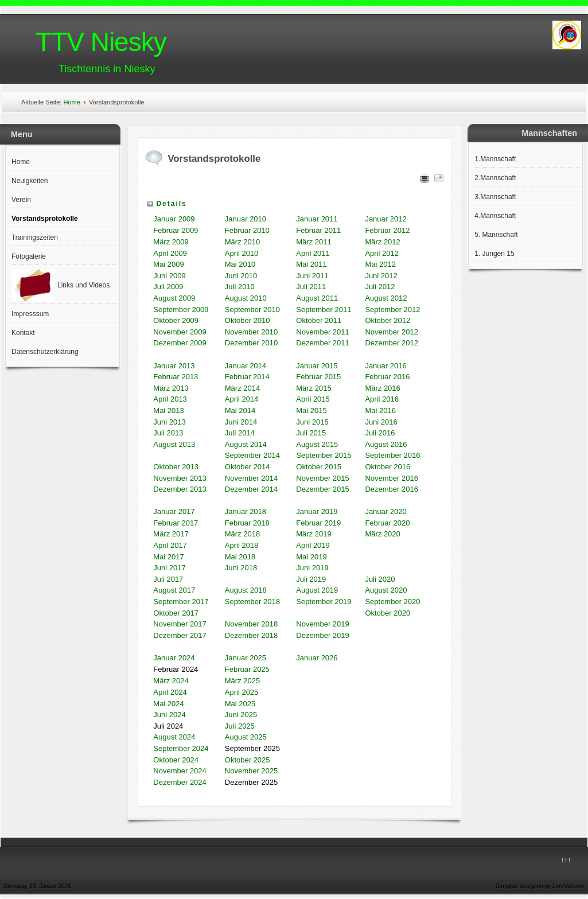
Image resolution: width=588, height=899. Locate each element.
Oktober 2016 (388, 467)
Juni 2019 (312, 568)
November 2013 (180, 478)
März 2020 (382, 534)
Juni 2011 (312, 276)
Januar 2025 (246, 658)
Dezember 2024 (180, 782)
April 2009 (170, 253)
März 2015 (314, 388)
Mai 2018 (240, 557)
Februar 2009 (176, 230)
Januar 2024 (174, 658)
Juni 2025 (241, 715)
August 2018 (246, 590)
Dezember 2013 (180, 489)
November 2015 (323, 478)
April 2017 (170, 545)
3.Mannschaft (495, 197)
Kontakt (23, 333)
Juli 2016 (380, 433)
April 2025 (242, 692)
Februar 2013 (176, 377)
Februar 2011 (318, 230)
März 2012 (382, 242)
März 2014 (242, 388)
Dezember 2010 (252, 343)
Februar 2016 (387, 377)
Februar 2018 (247, 523)
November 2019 (323, 624)
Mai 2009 (168, 264)
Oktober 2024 (176, 760)
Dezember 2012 (392, 343)
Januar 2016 (385, 366)
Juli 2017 (168, 579)
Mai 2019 (311, 557)
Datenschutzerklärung (45, 352)
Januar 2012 (385, 219)
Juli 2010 (240, 287)
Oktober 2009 (176, 320)
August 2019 (317, 590)
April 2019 (313, 545)
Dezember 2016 (392, 489)
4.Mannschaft (495, 216)
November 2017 (180, 624)
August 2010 (246, 298)
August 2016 (387, 444)
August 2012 (386, 298)
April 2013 (170, 399)
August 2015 (317, 444)
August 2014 (246, 444)
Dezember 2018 (252, 635)
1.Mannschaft (495, 159)
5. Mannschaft (496, 235)
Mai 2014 (240, 410)
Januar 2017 (174, 511)
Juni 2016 (381, 422)
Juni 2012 (381, 276)
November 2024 (180, 771)
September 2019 (324, 602)
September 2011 (324, 310)
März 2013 (171, 388)
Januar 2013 (174, 366)
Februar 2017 (176, 523)
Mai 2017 (168, 557)
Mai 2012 (380, 264)
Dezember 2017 (180, 635)
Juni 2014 (241, 422)
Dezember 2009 (180, 343)
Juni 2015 (312, 422)
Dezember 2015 (323, 489)
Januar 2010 (246, 219)
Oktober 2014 (248, 467)
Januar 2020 (385, 511)
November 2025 (252, 771)
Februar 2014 (247, 377)
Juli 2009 (168, 287)
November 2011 (323, 332)
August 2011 (317, 298)
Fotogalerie (29, 256)
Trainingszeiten (35, 238)
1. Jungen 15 (494, 254)
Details (171, 204)
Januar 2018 (246, 511)
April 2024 (170, 692)
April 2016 (382, 399)
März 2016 (382, 388)
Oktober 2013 (176, 467)
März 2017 (171, 534)
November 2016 (392, 478)
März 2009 (171, 242)
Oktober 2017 (176, 613)
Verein (21, 200)
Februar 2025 (247, 669)
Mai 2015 (312, 410)
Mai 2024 (168, 704)
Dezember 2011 (323, 343)
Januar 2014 (246, 366)
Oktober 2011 (319, 320)
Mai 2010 (240, 264)
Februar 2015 (318, 377)
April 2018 (242, 545)
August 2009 (174, 298)
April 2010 (242, 253)
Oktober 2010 (248, 320)
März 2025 (242, 681)
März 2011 (314, 242)
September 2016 (392, 455)
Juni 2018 (241, 568)
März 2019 (314, 534)
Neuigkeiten (30, 181)
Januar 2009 (174, 219)
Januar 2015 (317, 366)
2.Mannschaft (495, 178)
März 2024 (171, 681)
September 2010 (252, 310)
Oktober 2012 (388, 320)
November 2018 (252, 624)
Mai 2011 (311, 264)
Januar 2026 (317, 658)
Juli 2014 (240, 433)
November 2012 (392, 332)
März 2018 (242, 534)
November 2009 (180, 332)
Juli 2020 (380, 579)
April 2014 (242, 399)
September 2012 (392, 310)
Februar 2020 (387, 523)
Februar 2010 (247, 230)
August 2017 (174, 590)
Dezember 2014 (252, 489)
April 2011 (313, 253)
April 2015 (313, 399)
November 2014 (252, 478)
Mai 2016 (380, 410)
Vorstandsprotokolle (45, 219)
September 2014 (252, 455)
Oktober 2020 (388, 613)
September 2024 (181, 748)
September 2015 (324, 455)
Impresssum (30, 314)
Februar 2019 (318, 523)
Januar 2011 (317, 219)
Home (71, 102)
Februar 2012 (387, 230)
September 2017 (181, 602)
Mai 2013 (168, 410)
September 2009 (181, 310)
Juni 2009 (169, 276)
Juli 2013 (168, 433)
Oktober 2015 (319, 467)
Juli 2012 (380, 287)
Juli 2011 (311, 287)
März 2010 (242, 242)
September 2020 (392, 602)
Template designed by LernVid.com (540, 886)
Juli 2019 (311, 579)
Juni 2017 (169, 568)
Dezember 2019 (323, 635)
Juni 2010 (241, 276)
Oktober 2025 (248, 760)
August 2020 (386, 590)
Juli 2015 (312, 433)
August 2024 (174, 737)
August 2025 (246, 737)
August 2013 (174, 444)
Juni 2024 (169, 715)
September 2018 (252, 602)
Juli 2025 (240, 726)
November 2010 (252, 332)
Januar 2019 (317, 511)
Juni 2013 (169, 422)
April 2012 (382, 253)
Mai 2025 (240, 704)
